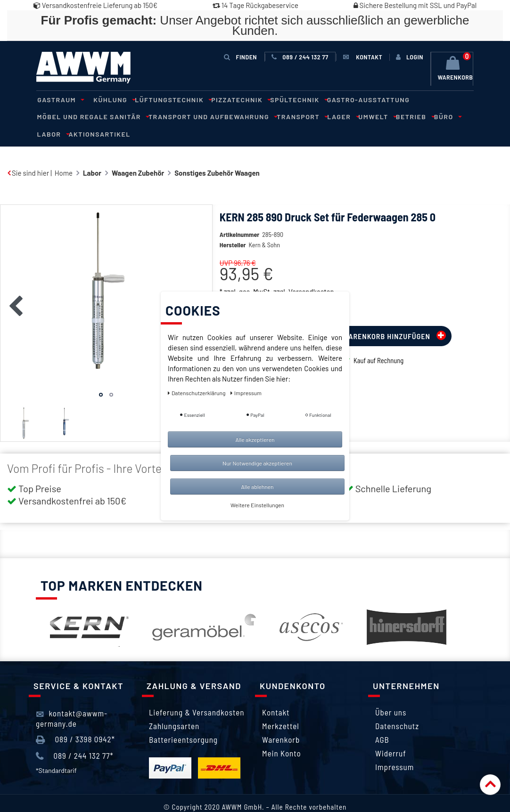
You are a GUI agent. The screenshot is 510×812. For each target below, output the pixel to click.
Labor (386, 116)
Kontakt (276, 695)
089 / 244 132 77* (75, 738)
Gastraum (58, 99)
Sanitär (54, 116)
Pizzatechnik (232, 99)
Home (64, 155)
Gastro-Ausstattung (356, 99)
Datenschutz (397, 708)
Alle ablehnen (257, 487)
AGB (382, 722)
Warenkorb (281, 722)
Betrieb (329, 116)
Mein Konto (282, 736)
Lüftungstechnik (166, 99)
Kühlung (110, 99)
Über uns (391, 695)
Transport (222, 116)
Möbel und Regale (432, 99)
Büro (359, 116)
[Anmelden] (410, 57)
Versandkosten (311, 274)
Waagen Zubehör (138, 155)
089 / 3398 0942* (75, 722)
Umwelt (293, 116)
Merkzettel (281, 708)
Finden (241, 57)
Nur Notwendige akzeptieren (257, 463)
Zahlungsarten (174, 708)
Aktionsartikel (431, 116)
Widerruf (391, 736)
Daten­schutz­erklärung (197, 393)
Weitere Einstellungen (257, 505)
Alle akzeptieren (255, 439)
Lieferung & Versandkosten (197, 695)
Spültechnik (288, 99)
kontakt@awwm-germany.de (72, 700)
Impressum (395, 749)
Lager (261, 116)
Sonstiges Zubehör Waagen (217, 155)
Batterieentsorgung (183, 722)
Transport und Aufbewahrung (135, 116)
